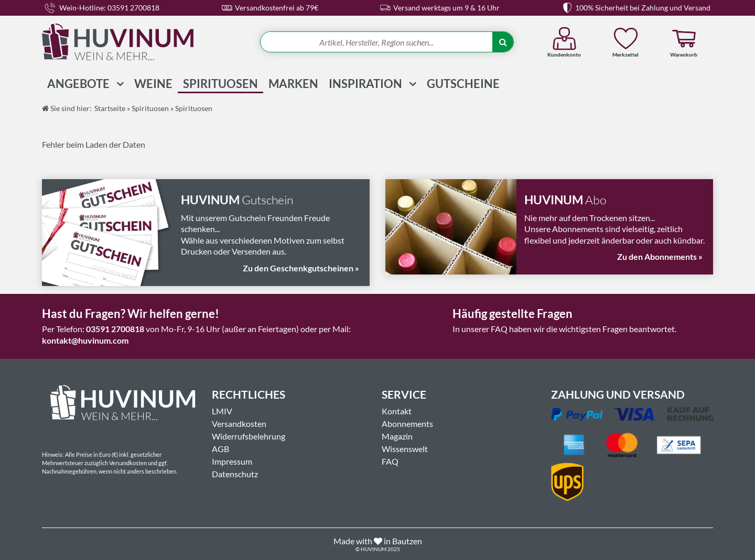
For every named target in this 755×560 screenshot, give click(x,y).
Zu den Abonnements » (660, 256)
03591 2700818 (115, 329)
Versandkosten (239, 424)
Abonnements (407, 424)
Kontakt (397, 411)
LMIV (222, 411)
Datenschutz (235, 474)
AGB (220, 449)
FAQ (390, 461)
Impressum (232, 461)
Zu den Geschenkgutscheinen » (301, 268)
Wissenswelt (405, 449)
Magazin (397, 436)
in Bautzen (403, 541)
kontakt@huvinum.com (85, 340)
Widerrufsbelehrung (249, 436)
